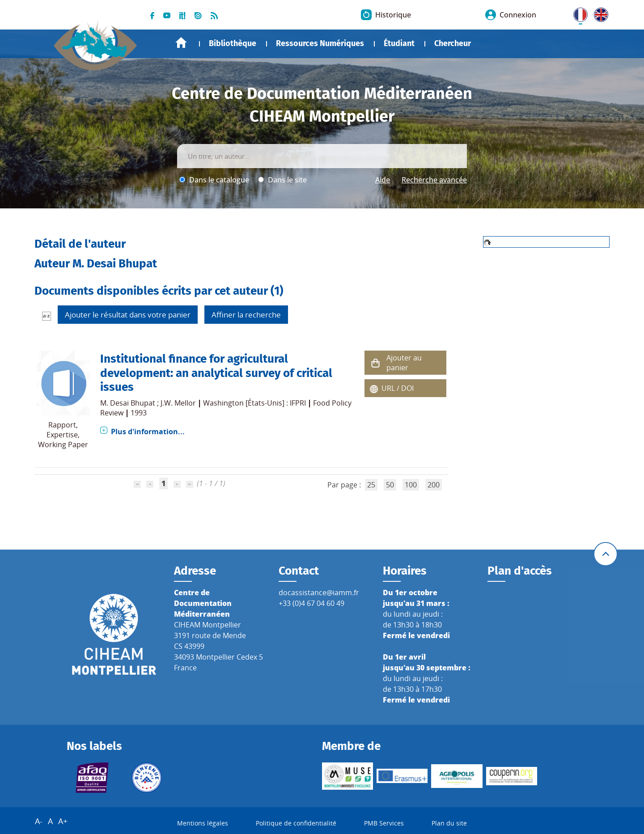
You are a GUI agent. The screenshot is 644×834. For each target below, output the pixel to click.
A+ (63, 821)
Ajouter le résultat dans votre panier (128, 315)
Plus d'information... (148, 432)
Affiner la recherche (246, 315)
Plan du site (449, 823)
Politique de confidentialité (296, 823)
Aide (383, 180)
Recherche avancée (434, 180)
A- (39, 821)
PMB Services (384, 823)
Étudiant (399, 43)
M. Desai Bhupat (128, 403)
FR (577, 13)
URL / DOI (398, 388)
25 (371, 485)
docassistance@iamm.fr (319, 593)
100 (411, 485)
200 (434, 485)
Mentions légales (203, 823)
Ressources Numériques (320, 43)
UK (599, 13)
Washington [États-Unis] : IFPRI (254, 403)
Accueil (181, 43)
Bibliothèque (233, 43)
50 (390, 485)
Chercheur (453, 43)
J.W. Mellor (178, 403)
